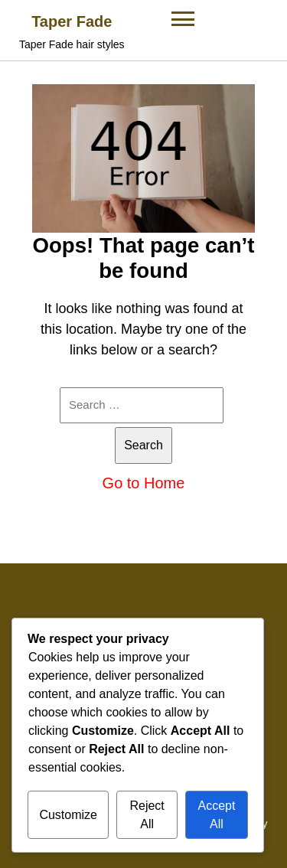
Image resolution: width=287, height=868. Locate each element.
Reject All (147, 815)
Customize (68, 815)
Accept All (216, 815)
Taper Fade (72, 21)
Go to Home (144, 483)
